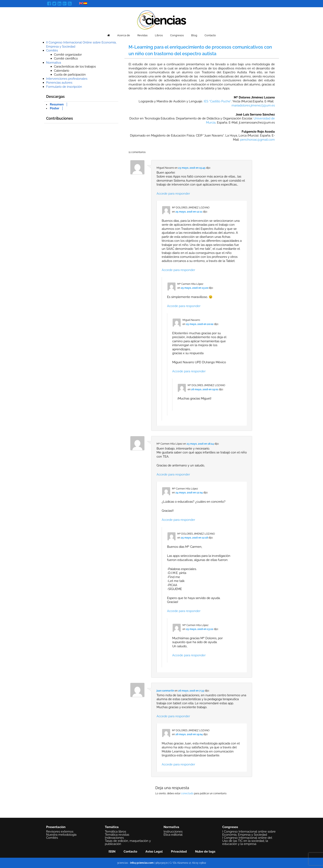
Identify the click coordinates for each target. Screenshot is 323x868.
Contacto (210, 35)
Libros (159, 35)
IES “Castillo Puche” (217, 101)
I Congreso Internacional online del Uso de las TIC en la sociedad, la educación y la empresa (247, 841)
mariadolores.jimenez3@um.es (253, 105)
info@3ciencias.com (142, 863)
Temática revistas (117, 835)
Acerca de (124, 35)
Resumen (57, 104)
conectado (187, 793)
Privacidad (179, 852)
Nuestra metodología (61, 835)
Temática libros (115, 832)
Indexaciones (114, 838)
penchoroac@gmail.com (257, 140)
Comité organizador (68, 55)
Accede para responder (173, 194)
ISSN (112, 852)
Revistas (142, 35)
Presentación (56, 827)
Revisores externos (60, 832)
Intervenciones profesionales (67, 79)
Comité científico (66, 58)
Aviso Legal (154, 852)
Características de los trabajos (75, 67)
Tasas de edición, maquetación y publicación (128, 842)
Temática (112, 827)
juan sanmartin (165, 691)
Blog (194, 35)
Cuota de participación (70, 75)
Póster (55, 108)
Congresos (177, 35)
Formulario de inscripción (64, 87)
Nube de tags (205, 852)
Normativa (54, 63)
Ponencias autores (59, 83)
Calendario (62, 71)
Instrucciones (173, 832)
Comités (52, 50)
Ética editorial (173, 835)
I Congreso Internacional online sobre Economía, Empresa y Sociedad (249, 833)
